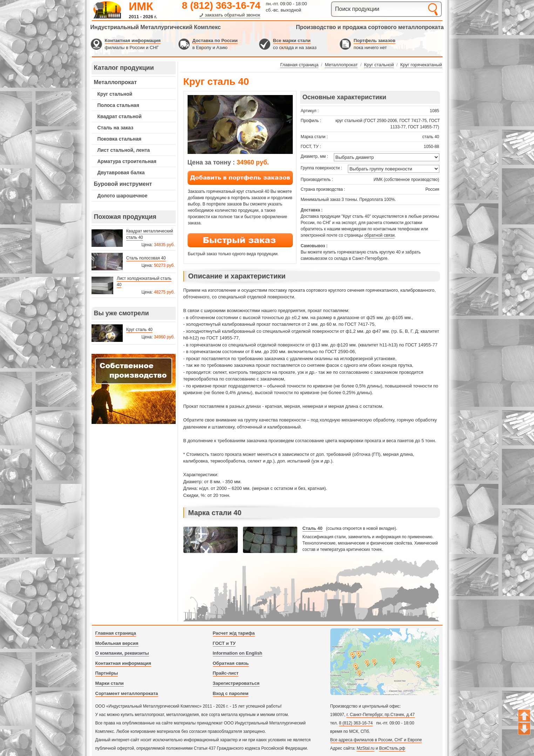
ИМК (141, 6)
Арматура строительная (127, 161)
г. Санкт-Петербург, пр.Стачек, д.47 (380, 715)
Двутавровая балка (121, 173)
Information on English (238, 653)
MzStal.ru (366, 748)
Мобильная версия (117, 643)
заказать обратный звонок (232, 15)
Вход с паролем (231, 693)
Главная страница (116, 633)
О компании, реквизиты (122, 653)
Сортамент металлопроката (127, 693)
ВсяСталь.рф (392, 748)
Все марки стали (292, 40)
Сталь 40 (313, 528)
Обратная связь (231, 663)
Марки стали (110, 683)
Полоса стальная (118, 105)
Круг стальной (115, 94)
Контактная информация (133, 40)
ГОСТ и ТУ (224, 643)
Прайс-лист (226, 673)
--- (134, 389)
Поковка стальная (120, 139)
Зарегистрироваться (236, 683)
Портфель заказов (375, 40)
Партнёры (107, 673)
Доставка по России (215, 40)
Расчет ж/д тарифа (234, 633)
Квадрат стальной (120, 116)
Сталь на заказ (116, 128)
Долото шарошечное (123, 196)
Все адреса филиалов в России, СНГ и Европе (376, 740)
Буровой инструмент (123, 184)
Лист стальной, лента (124, 150)
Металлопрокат (116, 82)
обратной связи (379, 235)
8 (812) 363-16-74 (221, 5)
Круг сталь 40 (139, 330)
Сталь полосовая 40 (146, 258)
